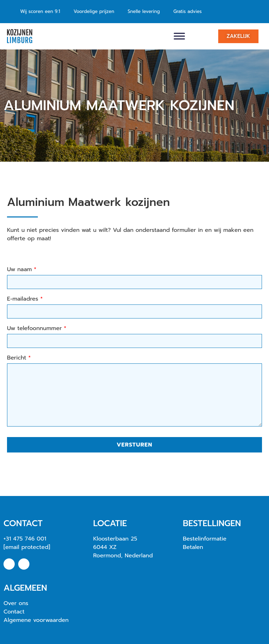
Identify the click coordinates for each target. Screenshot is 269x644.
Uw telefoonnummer (37, 329)
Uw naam (22, 270)
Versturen (134, 445)
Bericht (19, 358)
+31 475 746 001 (25, 539)
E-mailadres (25, 300)
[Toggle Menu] (179, 36)
